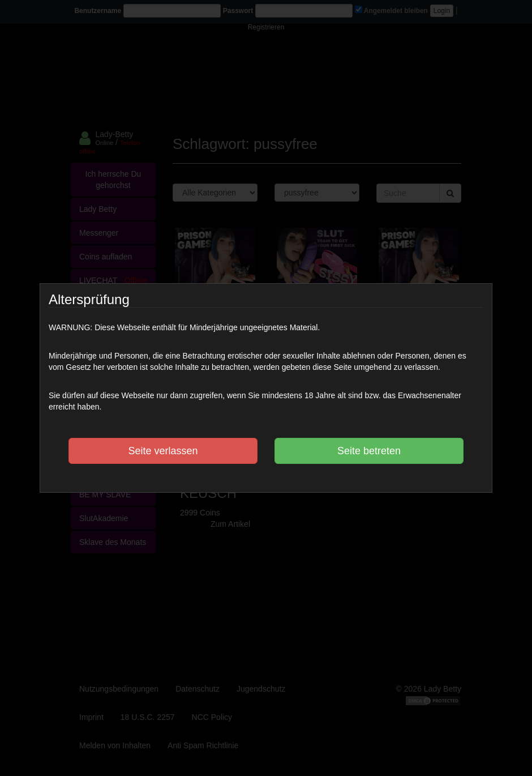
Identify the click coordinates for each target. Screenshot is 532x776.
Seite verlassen (163, 451)
